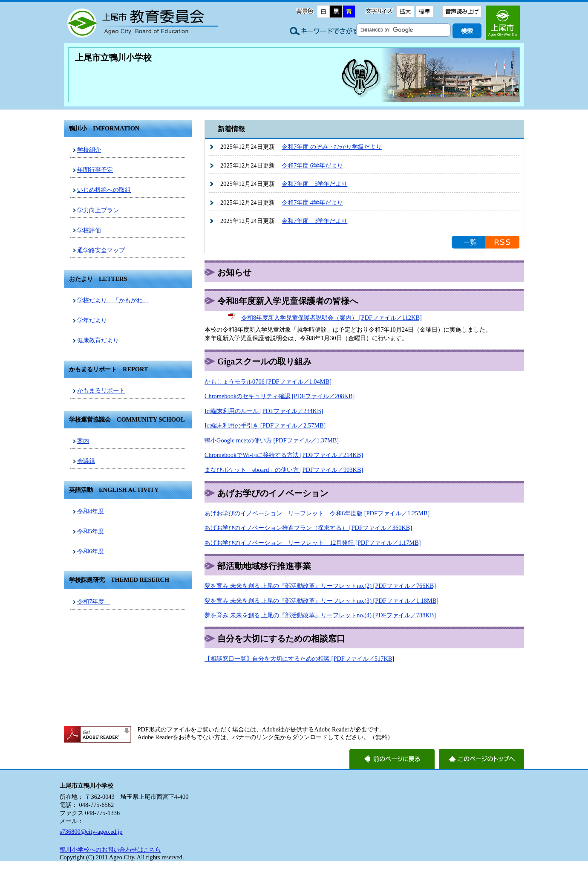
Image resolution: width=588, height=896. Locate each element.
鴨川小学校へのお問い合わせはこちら (110, 850)
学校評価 (89, 230)
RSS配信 (502, 242)
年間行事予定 (95, 170)
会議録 (86, 461)
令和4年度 (91, 511)
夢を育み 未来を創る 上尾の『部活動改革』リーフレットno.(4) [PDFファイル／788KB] (320, 615)
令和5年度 (91, 531)
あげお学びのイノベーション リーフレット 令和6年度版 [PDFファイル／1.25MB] (317, 513)
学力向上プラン (98, 210)
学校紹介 (89, 150)
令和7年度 (94, 601)
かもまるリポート (101, 390)
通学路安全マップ (101, 250)
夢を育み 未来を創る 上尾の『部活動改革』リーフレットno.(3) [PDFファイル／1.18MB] (321, 601)
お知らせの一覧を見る (468, 242)
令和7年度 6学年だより (312, 165)
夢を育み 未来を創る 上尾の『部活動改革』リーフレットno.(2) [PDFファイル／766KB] (320, 586)
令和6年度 (91, 551)
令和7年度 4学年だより (312, 202)
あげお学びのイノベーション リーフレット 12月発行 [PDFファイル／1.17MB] (313, 543)
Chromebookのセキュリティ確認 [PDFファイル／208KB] (280, 396)
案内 (83, 441)
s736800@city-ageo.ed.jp (91, 832)
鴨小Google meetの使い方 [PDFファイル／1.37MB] (272, 440)
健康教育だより (98, 340)
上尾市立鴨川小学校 (113, 58)
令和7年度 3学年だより (314, 221)
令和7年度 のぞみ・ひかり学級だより (332, 147)
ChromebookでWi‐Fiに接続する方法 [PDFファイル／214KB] (284, 455)
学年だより (92, 320)
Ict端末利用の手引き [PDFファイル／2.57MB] (265, 425)
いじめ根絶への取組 (104, 190)
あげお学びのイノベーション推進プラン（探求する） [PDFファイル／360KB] (308, 528)
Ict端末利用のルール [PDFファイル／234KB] (264, 411)
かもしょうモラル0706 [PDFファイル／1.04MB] (268, 382)
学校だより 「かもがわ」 (113, 300)
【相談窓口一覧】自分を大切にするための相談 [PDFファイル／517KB (298, 659)
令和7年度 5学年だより (314, 184)
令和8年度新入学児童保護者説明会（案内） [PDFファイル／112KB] (331, 318)
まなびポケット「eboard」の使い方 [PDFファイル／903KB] (284, 470)
